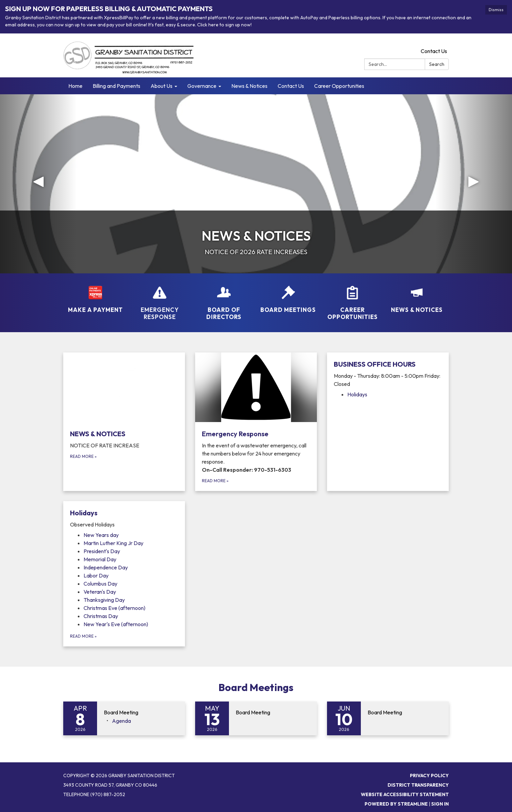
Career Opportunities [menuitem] (339, 86)
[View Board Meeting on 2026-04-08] (141, 713)
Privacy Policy (429, 776)
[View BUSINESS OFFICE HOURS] (388, 374)
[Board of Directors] (224, 299)
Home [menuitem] (75, 86)
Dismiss (496, 10)
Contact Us (434, 51)
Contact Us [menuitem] (291, 86)
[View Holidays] (124, 518)
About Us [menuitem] (161, 86)
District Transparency (418, 785)
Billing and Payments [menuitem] (117, 86)
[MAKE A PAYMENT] (95, 295)
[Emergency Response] (160, 299)
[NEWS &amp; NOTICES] (417, 295)
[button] (38, 184)
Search (437, 64)
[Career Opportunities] (352, 299)
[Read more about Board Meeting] (256, 718)
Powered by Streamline (396, 804)
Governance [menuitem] (202, 86)
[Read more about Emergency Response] (256, 422)
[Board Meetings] (288, 295)
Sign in (440, 804)
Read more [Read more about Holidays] (83, 636)
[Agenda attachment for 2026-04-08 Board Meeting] (121, 721)
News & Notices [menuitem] (249, 86)
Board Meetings (256, 687)
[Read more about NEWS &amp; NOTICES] (124, 422)
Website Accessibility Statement (405, 794)
